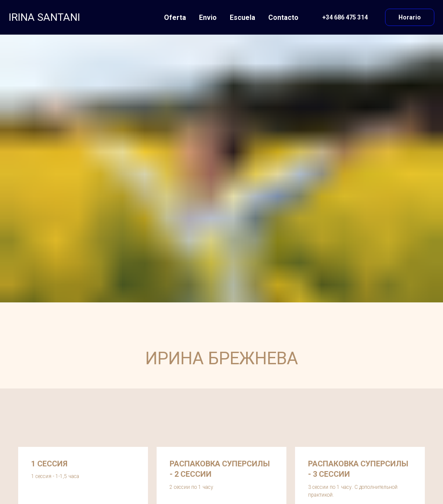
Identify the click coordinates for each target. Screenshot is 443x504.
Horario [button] (410, 17)
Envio (208, 18)
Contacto (283, 18)
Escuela (242, 18)
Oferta (175, 18)
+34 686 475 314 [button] (345, 17)
